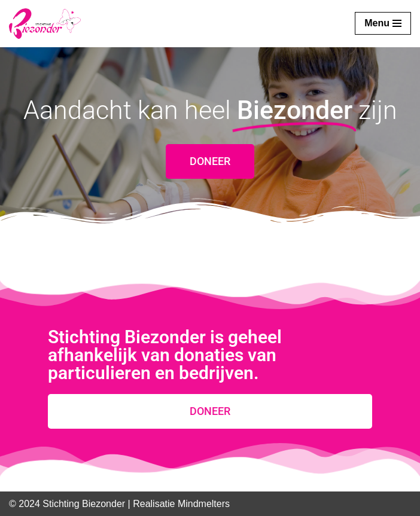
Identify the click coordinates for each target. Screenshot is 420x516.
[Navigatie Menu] (383, 23)
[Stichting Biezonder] (45, 24)
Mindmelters (204, 504)
